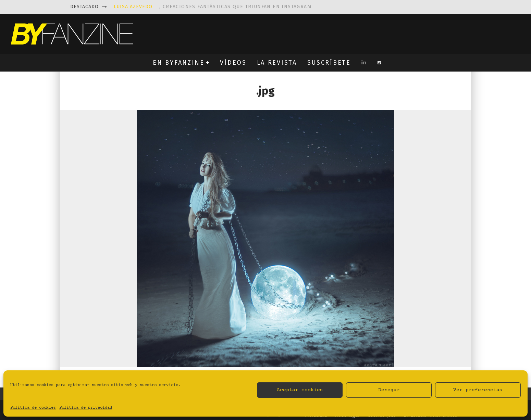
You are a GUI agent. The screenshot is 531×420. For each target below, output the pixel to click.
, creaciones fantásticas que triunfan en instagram (213, 7)
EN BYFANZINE (178, 63)
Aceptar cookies (300, 390)
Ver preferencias (478, 390)
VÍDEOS (233, 63)
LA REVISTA (277, 63)
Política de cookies (33, 408)
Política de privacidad (86, 408)
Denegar (389, 390)
